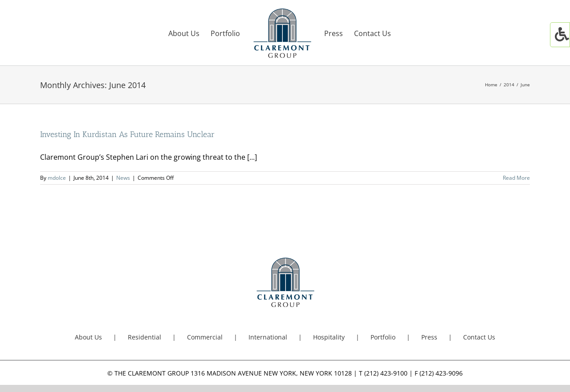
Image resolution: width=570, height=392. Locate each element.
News (123, 178)
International (268, 337)
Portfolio (383, 337)
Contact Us (479, 337)
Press (429, 337)
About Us (88, 337)
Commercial (205, 337)
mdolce (57, 178)
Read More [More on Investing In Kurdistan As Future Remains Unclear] (516, 178)
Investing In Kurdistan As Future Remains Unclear (127, 134)
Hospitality (329, 337)
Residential (145, 337)
